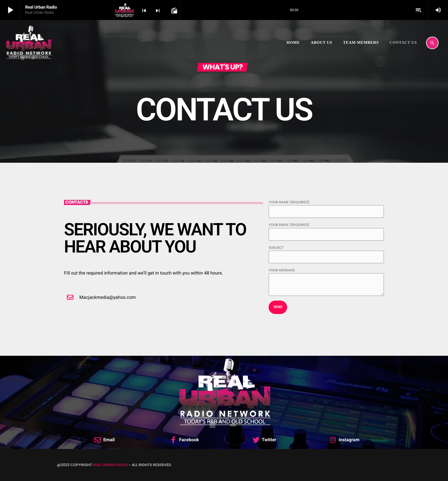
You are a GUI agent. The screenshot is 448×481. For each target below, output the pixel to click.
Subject (326, 254)
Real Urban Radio (110, 465)
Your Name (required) (326, 209)
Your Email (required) (326, 231)
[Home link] (28, 43)
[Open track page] (174, 10)
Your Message (326, 282)
